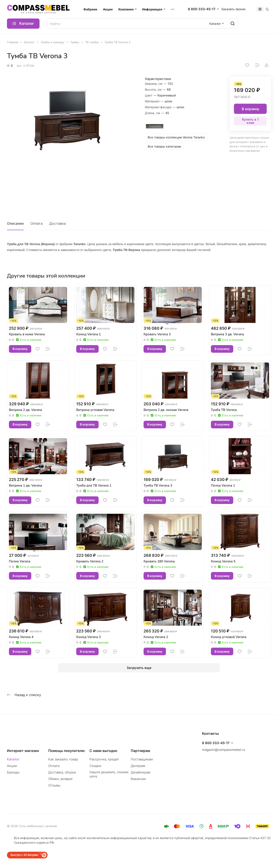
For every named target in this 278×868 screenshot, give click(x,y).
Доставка (58, 223)
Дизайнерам (141, 772)
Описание (15, 223)
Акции (12, 766)
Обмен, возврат (60, 779)
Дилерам (138, 766)
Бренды (13, 772)
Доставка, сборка (62, 772)
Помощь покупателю (66, 751)
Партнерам (140, 751)
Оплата (36, 223)
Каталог (13, 759)
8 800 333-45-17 (202, 9)
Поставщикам (142, 759)
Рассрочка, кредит (104, 759)
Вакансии (138, 779)
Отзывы (54, 785)
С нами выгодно (103, 751)
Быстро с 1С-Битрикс (25, 855)
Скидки (95, 766)
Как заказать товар (63, 759)
